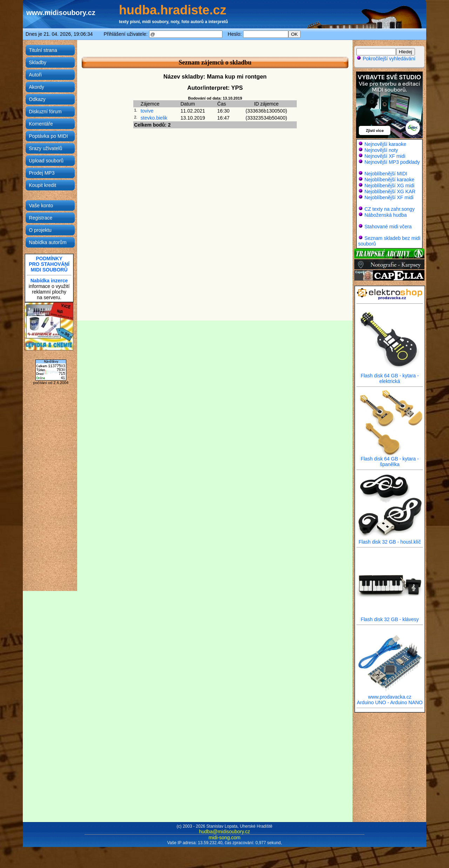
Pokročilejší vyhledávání (386, 59)
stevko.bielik (154, 118)
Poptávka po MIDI (48, 136)
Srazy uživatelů (45, 148)
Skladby (38, 62)
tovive (147, 111)
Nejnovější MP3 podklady (392, 162)
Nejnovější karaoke (385, 144)
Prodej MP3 (42, 173)
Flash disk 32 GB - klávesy (390, 617)
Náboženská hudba (386, 215)
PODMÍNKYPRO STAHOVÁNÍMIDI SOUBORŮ (49, 264)
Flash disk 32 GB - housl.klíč (390, 540)
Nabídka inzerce (49, 281)
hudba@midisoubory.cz (224, 832)
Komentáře (41, 124)
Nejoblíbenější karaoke (389, 180)
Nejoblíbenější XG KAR (390, 191)
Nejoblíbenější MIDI (386, 174)
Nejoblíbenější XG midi (389, 186)
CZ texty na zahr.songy (390, 209)
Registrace (41, 218)
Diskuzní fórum (45, 112)
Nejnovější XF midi (385, 156)
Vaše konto (41, 206)
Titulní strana (43, 50)
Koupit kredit (42, 185)
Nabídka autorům (48, 242)
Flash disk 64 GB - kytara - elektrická (390, 376)
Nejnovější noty (381, 150)
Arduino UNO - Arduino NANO (390, 702)
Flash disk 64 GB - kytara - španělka (390, 459)
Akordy (36, 87)
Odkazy (37, 99)
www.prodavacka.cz (390, 695)
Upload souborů (46, 161)
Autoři (35, 75)
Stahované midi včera (388, 227)
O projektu (40, 230)
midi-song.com (224, 837)
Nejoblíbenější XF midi (389, 197)
